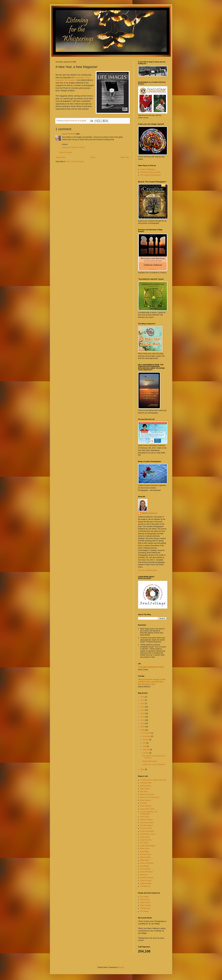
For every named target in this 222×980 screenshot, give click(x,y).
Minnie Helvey (146, 857)
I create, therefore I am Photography (149, 813)
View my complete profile (148, 570)
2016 (143, 704)
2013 (143, 713)
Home (93, 157)
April (145, 746)
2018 (143, 697)
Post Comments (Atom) (75, 162)
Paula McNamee (147, 872)
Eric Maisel (144, 911)
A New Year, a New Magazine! (154, 764)
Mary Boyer (145, 852)
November (147, 736)
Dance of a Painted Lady (150, 797)
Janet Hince (145, 817)
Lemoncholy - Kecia (148, 834)
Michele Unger (146, 854)
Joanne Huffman (69, 134)
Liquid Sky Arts (146, 840)
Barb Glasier (145, 789)
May (144, 743)
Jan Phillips (145, 897)
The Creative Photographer (151, 175)
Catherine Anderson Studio (150, 172)
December (147, 733)
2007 (143, 769)
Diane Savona (146, 800)
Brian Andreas (146, 905)
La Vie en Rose (146, 828)
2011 (143, 720)
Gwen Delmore (146, 806)
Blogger (121, 967)
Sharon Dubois (146, 881)
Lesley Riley (145, 837)
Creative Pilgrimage (148, 169)
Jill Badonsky (145, 908)
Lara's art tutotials (147, 831)
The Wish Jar (145, 886)
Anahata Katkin (146, 783)
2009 (143, 727)
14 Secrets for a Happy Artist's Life (153, 780)
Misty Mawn (145, 860)
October (146, 740)
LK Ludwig (144, 843)
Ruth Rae (144, 875)
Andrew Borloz (146, 786)
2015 (143, 707)
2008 (143, 730)
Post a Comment (65, 152)
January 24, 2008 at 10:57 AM (73, 147)
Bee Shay (144, 791)
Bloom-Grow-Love (147, 794)
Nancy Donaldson (147, 863)
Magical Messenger (150, 761)
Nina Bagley (145, 866)
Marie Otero (145, 849)
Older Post (125, 157)
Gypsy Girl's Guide (147, 809)
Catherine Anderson (149, 513)
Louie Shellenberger (148, 846)
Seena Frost (145, 900)
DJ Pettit (143, 803)
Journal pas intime (147, 823)
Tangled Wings (146, 883)
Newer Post (61, 157)
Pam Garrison (145, 869)
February (146, 750)
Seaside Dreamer (147, 878)
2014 (143, 710)
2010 (143, 723)
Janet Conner (145, 902)
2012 (143, 717)
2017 (143, 700)
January (146, 753)
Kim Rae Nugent (146, 825)
